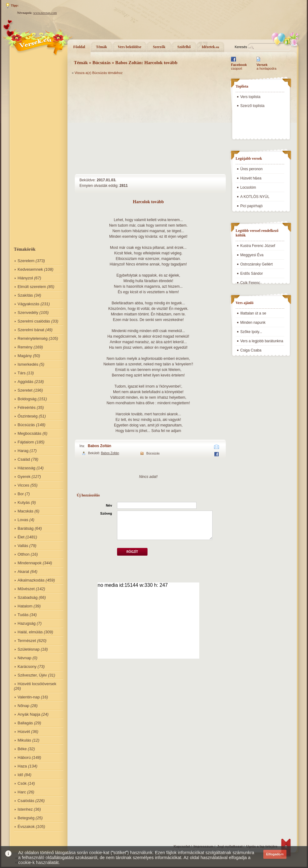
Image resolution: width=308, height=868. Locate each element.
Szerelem (26, 261)
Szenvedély (28, 313)
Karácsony (27, 666)
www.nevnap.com (45, 13)
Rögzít (132, 552)
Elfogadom (275, 854)
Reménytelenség (33, 338)
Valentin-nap (29, 697)
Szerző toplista (252, 106)
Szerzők (159, 47)
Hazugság (27, 623)
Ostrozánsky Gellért (256, 264)
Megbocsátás (29, 433)
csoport (239, 67)
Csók (22, 783)
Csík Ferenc (250, 283)
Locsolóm (248, 187)
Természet (27, 641)
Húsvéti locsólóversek (37, 684)
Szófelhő (184, 47)
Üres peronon (251, 169)
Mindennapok (30, 563)
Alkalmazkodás (31, 580)
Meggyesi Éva (252, 255)
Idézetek (211, 47)
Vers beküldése (130, 47)
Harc (22, 792)
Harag (23, 451)
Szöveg (106, 513)
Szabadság (28, 597)
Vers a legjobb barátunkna (262, 341)
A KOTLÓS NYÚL (255, 197)
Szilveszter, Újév (32, 675)
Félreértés (27, 407)
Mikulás (24, 740)
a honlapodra (266, 67)
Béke (22, 749)
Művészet (26, 589)
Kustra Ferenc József (258, 246)
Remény (25, 347)
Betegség (26, 818)
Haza (22, 766)
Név (109, 505)
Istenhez (25, 809)
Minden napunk (253, 323)
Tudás (23, 615)
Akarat (23, 572)
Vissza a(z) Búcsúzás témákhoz (99, 73)
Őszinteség (28, 416)
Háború (24, 757)
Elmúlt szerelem (32, 287)
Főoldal (79, 47)
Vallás (23, 546)
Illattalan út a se (253, 313)
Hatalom (25, 606)
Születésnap (29, 649)
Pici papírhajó (251, 206)
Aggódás (25, 382)
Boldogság (27, 399)
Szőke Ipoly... (251, 332)
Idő (20, 775)
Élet (21, 537)
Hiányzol (25, 278)
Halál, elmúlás (30, 632)
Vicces (23, 485)
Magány (25, 356)
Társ (22, 373)
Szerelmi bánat (31, 330)
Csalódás (26, 801)
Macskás (25, 511)
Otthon (24, 554)
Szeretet (25, 390)
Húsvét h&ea (251, 178)
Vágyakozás (28, 304)
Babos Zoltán (99, 446)
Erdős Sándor (251, 274)
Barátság (26, 528)
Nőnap (23, 706)
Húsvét (24, 732)
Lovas (23, 520)
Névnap (24, 658)
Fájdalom (26, 442)
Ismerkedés (28, 364)
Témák (102, 47)
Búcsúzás (26, 425)
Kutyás (24, 502)
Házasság (26, 468)
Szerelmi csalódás (34, 321)
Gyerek (24, 477)
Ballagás (25, 723)
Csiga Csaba (251, 350)
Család (24, 459)
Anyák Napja (29, 714)
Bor (21, 494)
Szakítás (25, 295)
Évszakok (26, 827)
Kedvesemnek (30, 269)
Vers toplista (250, 97)
